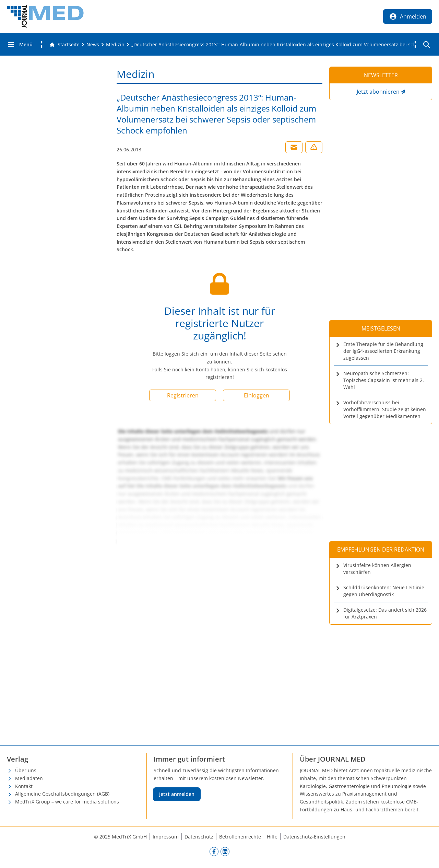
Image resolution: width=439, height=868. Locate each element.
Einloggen (257, 395)
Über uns (26, 770)
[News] (93, 45)
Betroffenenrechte (240, 837)
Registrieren (183, 395)
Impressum (166, 837)
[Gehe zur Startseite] (64, 45)
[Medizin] (115, 45)
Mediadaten (29, 778)
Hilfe (272, 837)
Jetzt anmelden (177, 794)
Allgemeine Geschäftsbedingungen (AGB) (62, 794)
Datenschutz (199, 837)
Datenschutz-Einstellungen (314, 837)
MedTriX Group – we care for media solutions (67, 802)
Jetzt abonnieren (378, 92)
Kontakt (24, 786)
